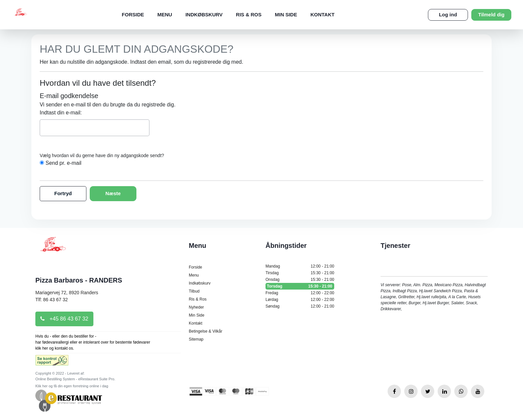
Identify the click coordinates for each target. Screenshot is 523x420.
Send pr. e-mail (63, 163)
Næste (113, 193)
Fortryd (63, 193)
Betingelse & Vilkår (206, 331)
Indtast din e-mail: (61, 113)
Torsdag (300, 286)
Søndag (300, 306)
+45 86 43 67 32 (64, 319)
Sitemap (196, 339)
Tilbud (194, 291)
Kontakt (323, 15)
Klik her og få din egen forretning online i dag (72, 386)
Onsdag (300, 280)
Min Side (286, 15)
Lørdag (300, 300)
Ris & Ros (249, 15)
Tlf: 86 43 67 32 (52, 300)
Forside (133, 15)
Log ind (448, 15)
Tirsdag (300, 273)
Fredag (300, 293)
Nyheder (196, 307)
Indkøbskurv (204, 15)
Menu (165, 15)
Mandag (300, 266)
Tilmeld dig (491, 15)
